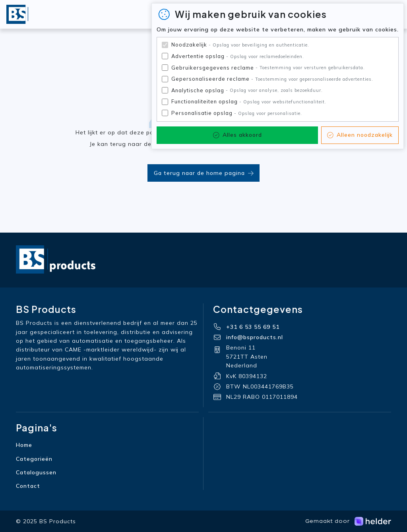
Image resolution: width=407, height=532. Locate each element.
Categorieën (34, 459)
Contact (28, 486)
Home (24, 445)
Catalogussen (36, 472)
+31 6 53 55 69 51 (253, 327)
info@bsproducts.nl (255, 337)
